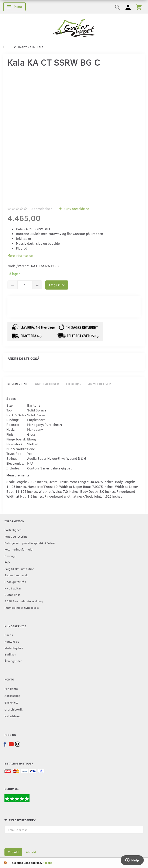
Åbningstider (13, 661)
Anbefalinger (47, 384)
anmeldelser (41, 209)
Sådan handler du (16, 575)
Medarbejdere (14, 648)
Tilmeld (13, 852)
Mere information (20, 255)
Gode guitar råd (15, 582)
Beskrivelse (17, 384)
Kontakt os (12, 641)
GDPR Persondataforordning (24, 601)
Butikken (10, 654)
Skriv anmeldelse (76, 209)
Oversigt (10, 556)
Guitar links (12, 595)
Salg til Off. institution (19, 569)
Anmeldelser (99, 384)
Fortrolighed (13, 530)
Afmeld (31, 852)
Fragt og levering (16, 536)
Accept (47, 863)
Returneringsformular (19, 549)
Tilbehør (74, 384)
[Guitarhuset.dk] (74, 27)
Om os (9, 635)
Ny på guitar (13, 588)
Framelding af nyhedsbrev (22, 607)
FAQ (7, 562)
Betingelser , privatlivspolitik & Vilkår (30, 543)
